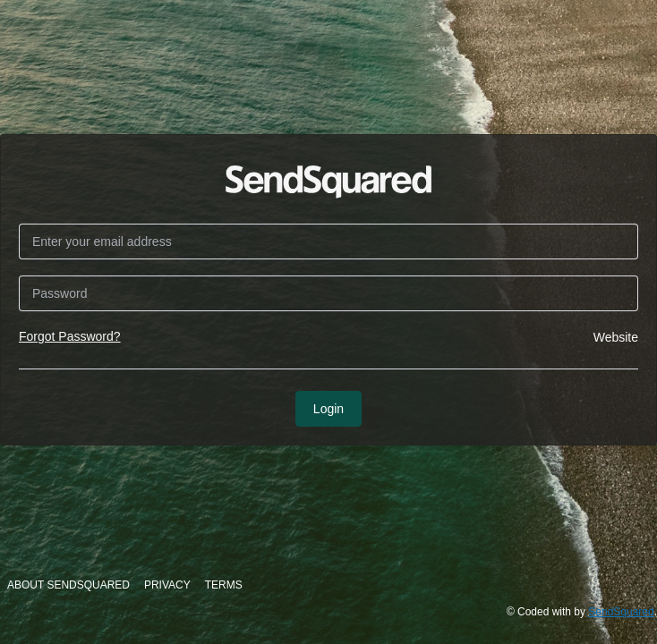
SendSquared (621, 612)
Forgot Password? (70, 336)
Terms (224, 585)
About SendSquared (68, 585)
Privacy (167, 585)
